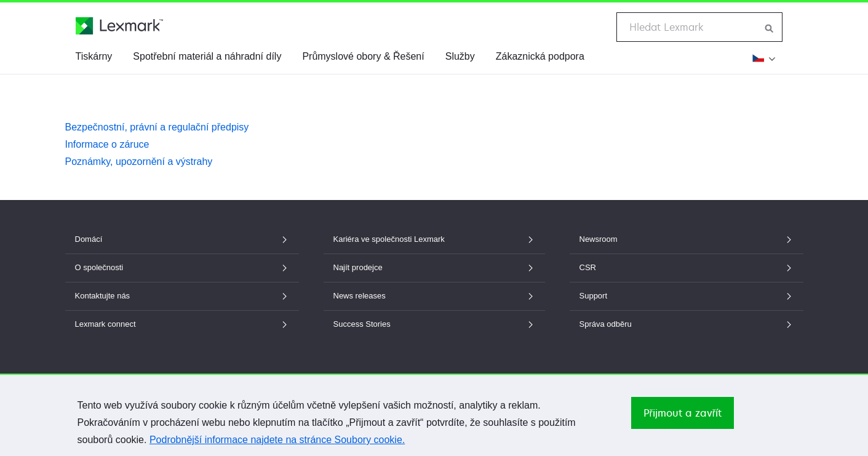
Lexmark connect (182, 324)
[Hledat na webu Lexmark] (770, 27)
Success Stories (434, 324)
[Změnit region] (762, 58)
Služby (460, 56)
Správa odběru (687, 324)
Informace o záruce (107, 144)
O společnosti (182, 267)
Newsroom (687, 239)
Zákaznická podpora (540, 56)
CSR (687, 267)
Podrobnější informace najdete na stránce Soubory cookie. (277, 440)
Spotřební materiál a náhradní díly (207, 56)
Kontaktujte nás (182, 296)
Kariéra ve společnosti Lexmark (434, 239)
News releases (434, 296)
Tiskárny (94, 56)
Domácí (182, 239)
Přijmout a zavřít (683, 413)
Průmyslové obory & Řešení (363, 56)
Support (687, 296)
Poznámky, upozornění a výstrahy (139, 162)
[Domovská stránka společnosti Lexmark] (119, 26)
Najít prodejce (434, 267)
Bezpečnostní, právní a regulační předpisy (157, 127)
